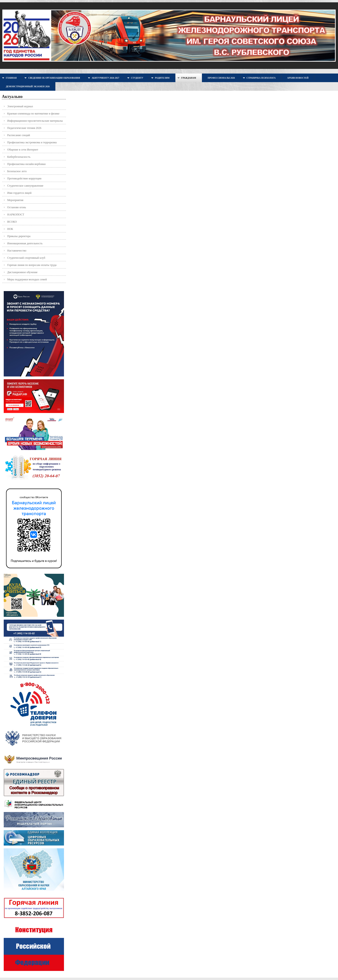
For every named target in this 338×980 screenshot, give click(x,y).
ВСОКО (12, 222)
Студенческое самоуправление (25, 186)
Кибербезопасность (19, 157)
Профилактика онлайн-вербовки (26, 164)
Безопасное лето (17, 171)
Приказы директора (19, 236)
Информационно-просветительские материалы (35, 121)
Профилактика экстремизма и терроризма (32, 142)
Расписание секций (19, 135)
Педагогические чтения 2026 (24, 128)
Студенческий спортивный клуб (26, 258)
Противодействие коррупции (24, 178)
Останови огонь (17, 207)
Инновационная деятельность (25, 243)
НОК (10, 229)
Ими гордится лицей (19, 193)
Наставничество (17, 251)
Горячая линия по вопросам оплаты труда (32, 265)
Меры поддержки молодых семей (27, 279)
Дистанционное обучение (22, 272)
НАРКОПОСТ (16, 215)
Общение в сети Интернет (23, 150)
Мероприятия (15, 200)
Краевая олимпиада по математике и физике (33, 114)
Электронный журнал (20, 106)
